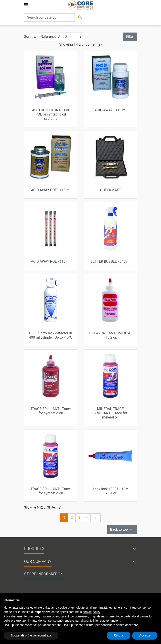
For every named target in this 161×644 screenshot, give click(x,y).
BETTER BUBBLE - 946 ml (110, 261)
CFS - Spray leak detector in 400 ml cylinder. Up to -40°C (51, 335)
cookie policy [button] (91, 612)
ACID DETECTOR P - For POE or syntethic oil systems (51, 114)
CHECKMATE (110, 190)
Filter (130, 37)
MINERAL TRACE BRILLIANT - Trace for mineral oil (110, 413)
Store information (44, 574)
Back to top (122, 530)
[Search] (49, 17)
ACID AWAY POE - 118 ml (51, 190)
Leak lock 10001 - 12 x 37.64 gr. (110, 491)
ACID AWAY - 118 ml (110, 110)
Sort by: (30, 37)
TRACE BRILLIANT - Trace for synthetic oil (51, 411)
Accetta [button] (145, 635)
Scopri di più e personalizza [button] (31, 635)
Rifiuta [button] (119, 635)
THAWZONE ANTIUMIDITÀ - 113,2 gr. (110, 335)
